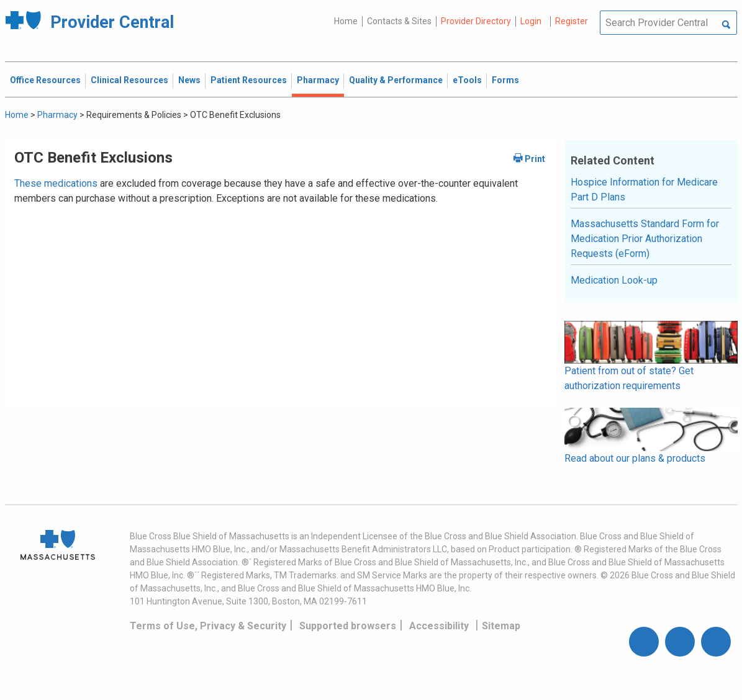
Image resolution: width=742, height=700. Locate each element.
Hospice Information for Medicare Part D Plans (644, 190)
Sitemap (501, 626)
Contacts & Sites (399, 21)
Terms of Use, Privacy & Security (208, 626)
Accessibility (439, 626)
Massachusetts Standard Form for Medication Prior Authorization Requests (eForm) (645, 239)
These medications (56, 183)
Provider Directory (476, 21)
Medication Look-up (614, 280)
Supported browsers (348, 626)
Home (346, 21)
